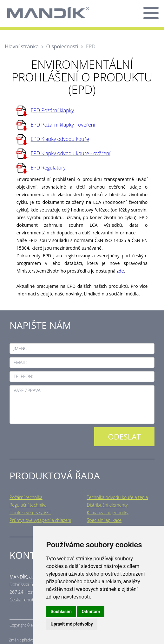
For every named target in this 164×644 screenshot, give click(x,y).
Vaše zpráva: (28, 390)
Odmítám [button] (91, 612)
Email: (20, 362)
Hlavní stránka (22, 46)
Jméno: (21, 348)
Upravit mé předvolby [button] (72, 624)
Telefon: (23, 376)
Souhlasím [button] (61, 612)
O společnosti (62, 46)
